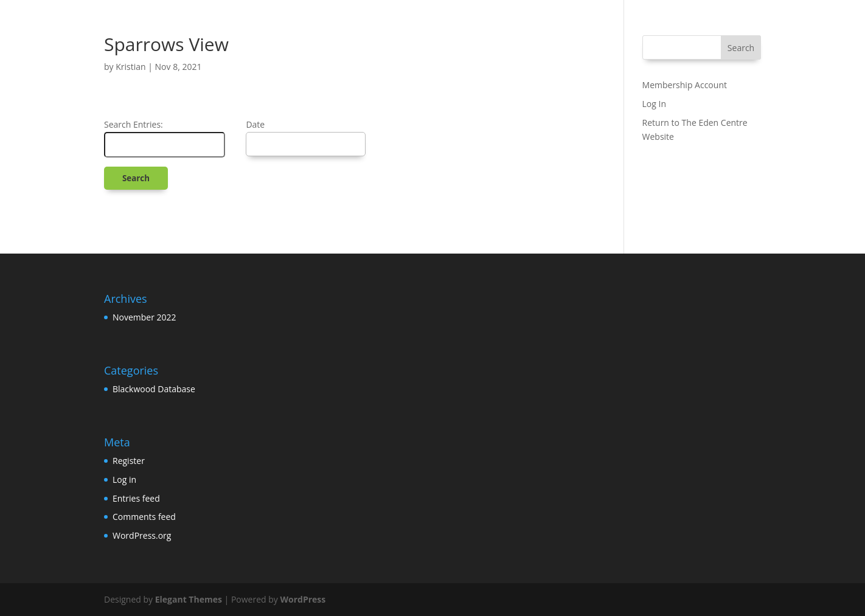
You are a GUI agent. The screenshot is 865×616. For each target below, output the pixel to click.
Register (129, 461)
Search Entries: (134, 124)
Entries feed (136, 498)
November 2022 (144, 317)
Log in (124, 479)
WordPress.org (142, 535)
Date (255, 124)
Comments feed (144, 517)
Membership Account (685, 85)
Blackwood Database (154, 389)
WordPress (303, 599)
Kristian (130, 67)
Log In (654, 104)
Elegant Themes (189, 599)
